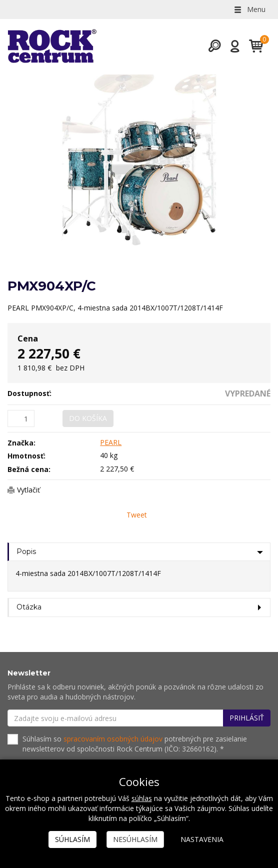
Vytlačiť (28, 490)
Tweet (137, 515)
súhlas (142, 798)
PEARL (111, 442)
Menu (249, 9)
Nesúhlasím (135, 839)
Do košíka (88, 418)
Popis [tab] (26, 551)
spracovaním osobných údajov (113, 739)
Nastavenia (202, 839)
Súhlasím (72, 839)
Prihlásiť (247, 718)
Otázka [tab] (29, 607)
